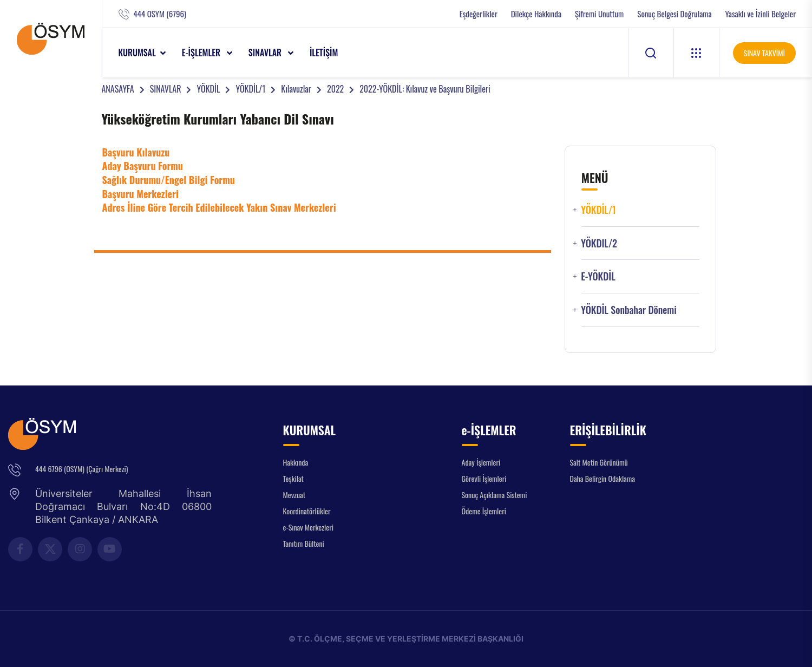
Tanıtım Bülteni (304, 543)
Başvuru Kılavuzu (136, 152)
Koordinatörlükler (307, 511)
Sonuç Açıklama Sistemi (495, 495)
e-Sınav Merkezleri (308, 527)
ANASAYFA (118, 89)
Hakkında (296, 462)
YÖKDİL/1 (250, 89)
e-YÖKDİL (598, 276)
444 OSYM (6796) (160, 14)
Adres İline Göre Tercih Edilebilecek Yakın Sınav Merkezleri (219, 207)
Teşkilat (293, 478)
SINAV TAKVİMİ (764, 53)
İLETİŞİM (324, 53)
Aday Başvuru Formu (143, 166)
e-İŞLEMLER (202, 53)
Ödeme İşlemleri (484, 511)
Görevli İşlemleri (484, 478)
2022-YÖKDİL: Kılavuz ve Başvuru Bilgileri (425, 89)
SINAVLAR (266, 53)
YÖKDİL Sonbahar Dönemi (629, 310)
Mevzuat (294, 495)
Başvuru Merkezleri (140, 194)
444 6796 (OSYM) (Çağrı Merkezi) (81, 469)
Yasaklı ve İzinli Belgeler (761, 14)
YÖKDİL (208, 89)
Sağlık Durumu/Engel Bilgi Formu (169, 180)
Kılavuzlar (296, 89)
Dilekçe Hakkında (536, 14)
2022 (335, 89)
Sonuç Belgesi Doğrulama (674, 14)
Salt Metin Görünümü (599, 462)
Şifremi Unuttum (599, 14)
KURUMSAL (137, 53)
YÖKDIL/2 (599, 243)
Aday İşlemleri (481, 462)
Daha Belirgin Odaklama (603, 478)
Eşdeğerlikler (479, 14)
